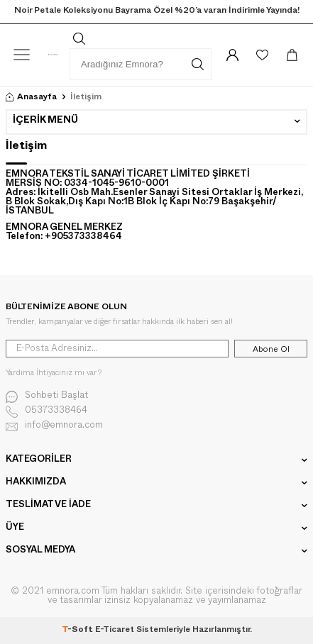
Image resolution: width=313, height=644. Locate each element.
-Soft (78, 631)
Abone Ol (271, 349)
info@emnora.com (54, 427)
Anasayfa (31, 98)
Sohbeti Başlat (47, 397)
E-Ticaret (115, 631)
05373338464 (46, 412)
